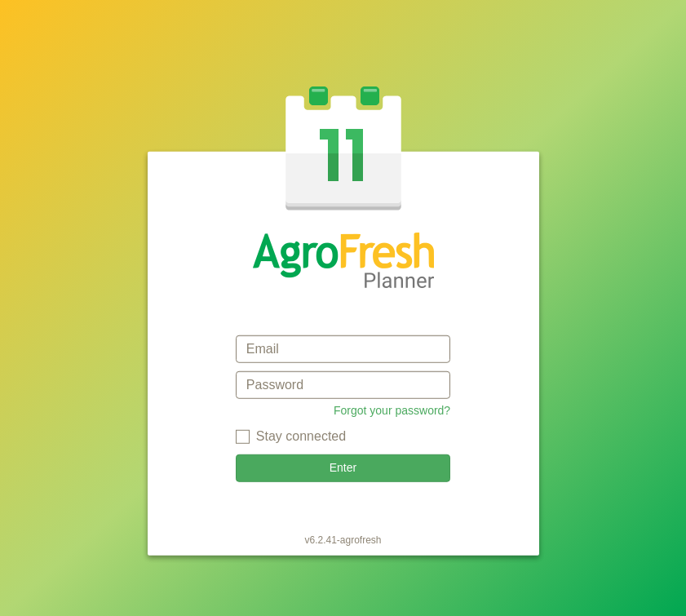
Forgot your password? (392, 410)
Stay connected (301, 436)
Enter (343, 468)
